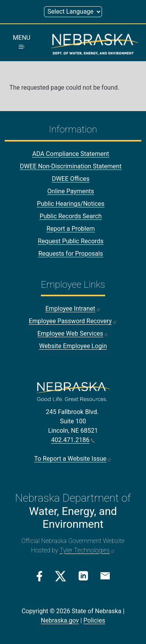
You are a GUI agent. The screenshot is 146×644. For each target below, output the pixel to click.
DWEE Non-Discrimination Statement (71, 166)
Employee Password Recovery (73, 321)
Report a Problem (70, 229)
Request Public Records (71, 241)
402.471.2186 (73, 440)
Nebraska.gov (60, 620)
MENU (22, 41)
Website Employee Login (73, 346)
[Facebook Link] (40, 576)
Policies (94, 620)
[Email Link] (105, 575)
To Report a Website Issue (73, 459)
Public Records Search (71, 216)
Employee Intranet (73, 309)
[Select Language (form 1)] (73, 12)
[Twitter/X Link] (61, 576)
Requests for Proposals (70, 254)
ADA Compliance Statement (71, 154)
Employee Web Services (73, 333)
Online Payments (71, 191)
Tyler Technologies (87, 550)
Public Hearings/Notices (71, 204)
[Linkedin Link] (83, 576)
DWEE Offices (71, 179)
